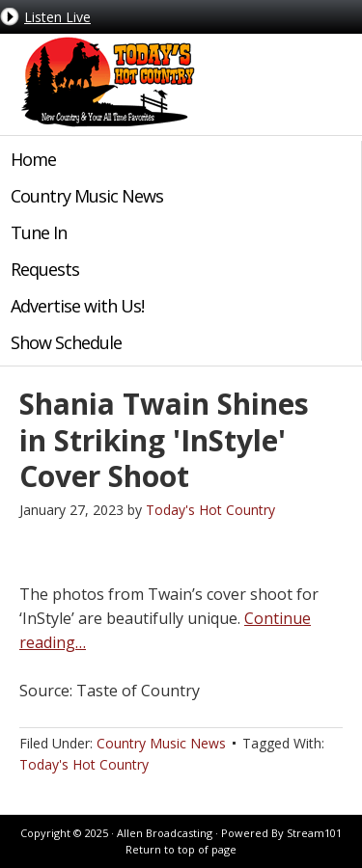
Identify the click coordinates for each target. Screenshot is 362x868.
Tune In (39, 232)
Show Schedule (66, 342)
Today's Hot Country (106, 82)
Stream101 (314, 833)
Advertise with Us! (77, 306)
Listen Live (57, 17)
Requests (45, 269)
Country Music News (87, 196)
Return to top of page (181, 849)
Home (33, 159)
